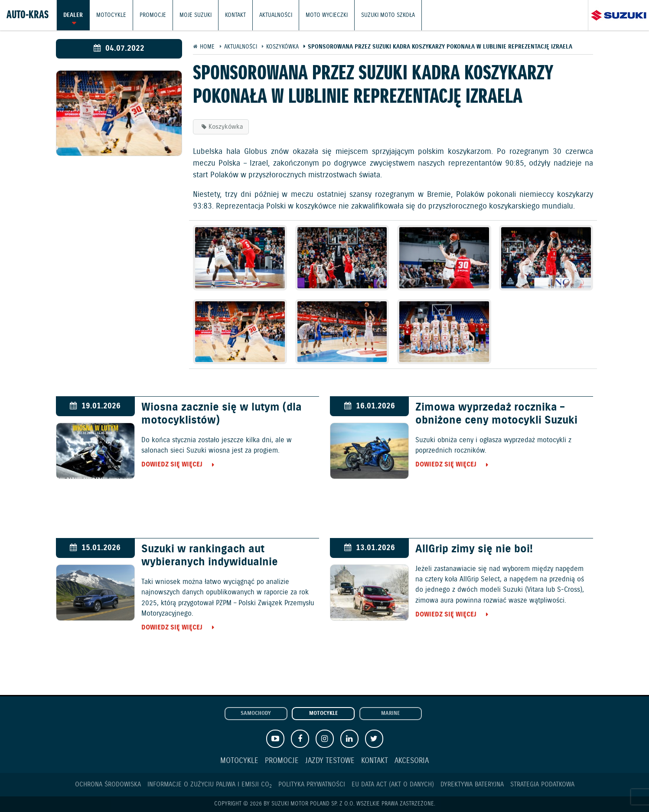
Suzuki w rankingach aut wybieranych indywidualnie (210, 556)
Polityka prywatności (312, 784)
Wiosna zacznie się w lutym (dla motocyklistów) (222, 414)
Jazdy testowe (330, 761)
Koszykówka (226, 127)
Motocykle (111, 15)
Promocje (153, 15)
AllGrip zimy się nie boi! (474, 549)
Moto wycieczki (327, 15)
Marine (390, 714)
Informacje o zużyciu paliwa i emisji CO (210, 784)
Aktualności (276, 15)
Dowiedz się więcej (172, 465)
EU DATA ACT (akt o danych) (393, 784)
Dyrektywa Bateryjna (472, 784)
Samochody (256, 714)
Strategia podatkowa (542, 784)
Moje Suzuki (196, 15)
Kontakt (235, 15)
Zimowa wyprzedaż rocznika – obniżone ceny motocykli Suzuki (496, 414)
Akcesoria (412, 761)
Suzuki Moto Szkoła (388, 15)
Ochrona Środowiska (108, 784)
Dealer (73, 15)
